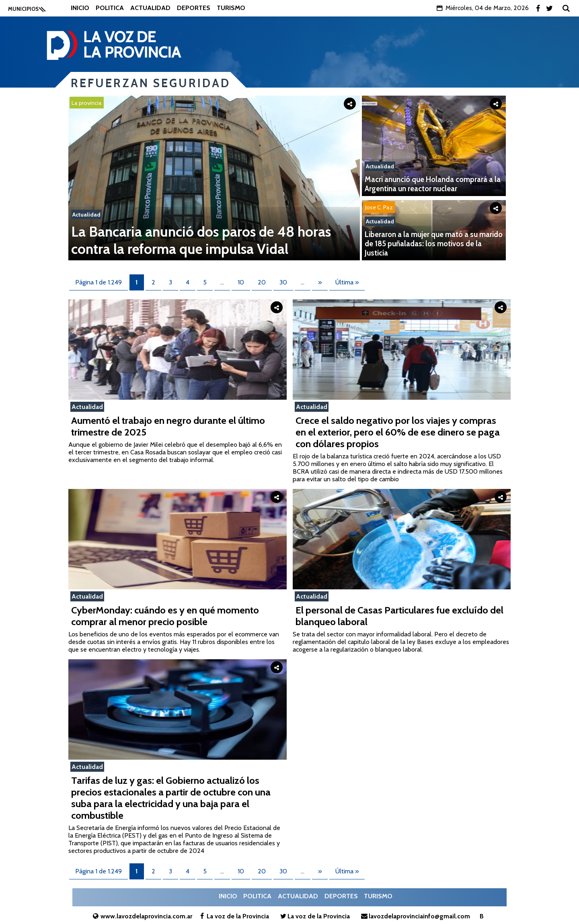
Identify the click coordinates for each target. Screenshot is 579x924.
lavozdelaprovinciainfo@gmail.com (415, 916)
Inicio (80, 8)
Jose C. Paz (379, 207)
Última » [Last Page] (347, 282)
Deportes (194, 8)
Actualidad (150, 8)
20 (262, 282)
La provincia (87, 103)
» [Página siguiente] (320, 282)
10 (241, 282)
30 (283, 282)
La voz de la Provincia (233, 916)
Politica (110, 8)
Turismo (231, 8)
